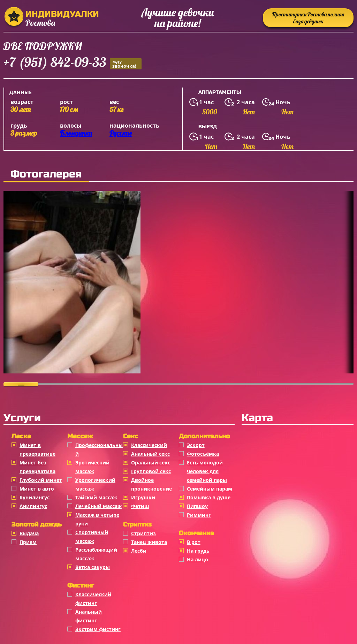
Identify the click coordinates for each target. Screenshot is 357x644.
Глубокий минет (41, 480)
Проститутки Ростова (308, 18)
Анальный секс (150, 454)
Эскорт (196, 445)
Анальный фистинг (89, 616)
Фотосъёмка (203, 454)
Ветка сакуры (93, 567)
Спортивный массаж (92, 537)
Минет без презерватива (37, 467)
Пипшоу (197, 506)
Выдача (29, 533)
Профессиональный (99, 449)
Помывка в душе (209, 497)
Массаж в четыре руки (97, 519)
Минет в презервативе (37, 449)
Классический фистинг (93, 599)
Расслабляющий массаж (96, 554)
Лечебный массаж (98, 506)
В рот (194, 542)
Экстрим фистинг (98, 629)
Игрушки (143, 497)
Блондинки (76, 133)
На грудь (198, 551)
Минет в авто (37, 489)
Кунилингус (35, 497)
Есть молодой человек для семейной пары (207, 471)
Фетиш (140, 506)
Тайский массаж (96, 497)
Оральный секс (151, 463)
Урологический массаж (95, 484)
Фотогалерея (46, 174)
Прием (28, 542)
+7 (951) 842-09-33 (73, 63)
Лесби (139, 551)
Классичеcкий (149, 445)
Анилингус (33, 506)
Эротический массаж (92, 467)
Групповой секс (151, 471)
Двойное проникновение (151, 484)
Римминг (199, 515)
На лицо (198, 559)
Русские (121, 133)
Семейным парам (210, 489)
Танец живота (149, 542)
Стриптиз (143, 533)
